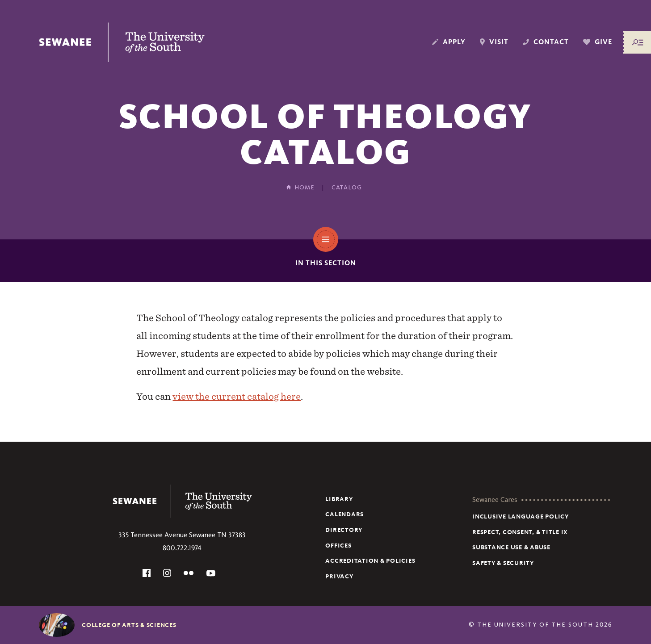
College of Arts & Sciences (129, 625)
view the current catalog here (237, 396)
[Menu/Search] (638, 42)
